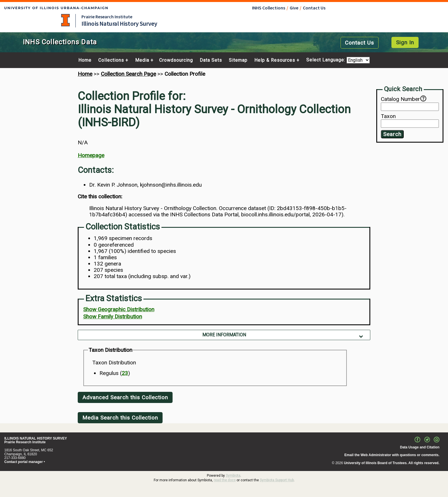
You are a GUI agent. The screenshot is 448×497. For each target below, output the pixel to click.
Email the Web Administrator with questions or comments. (392, 455)
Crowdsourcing (176, 60)
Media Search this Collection (120, 418)
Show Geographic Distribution (119, 309)
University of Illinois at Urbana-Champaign (65, 20)
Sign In (405, 42)
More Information (224, 335)
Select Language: (326, 60)
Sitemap (238, 60)
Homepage (91, 155)
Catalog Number (400, 99)
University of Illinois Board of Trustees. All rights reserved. (392, 463)
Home (85, 60)
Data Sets (211, 60)
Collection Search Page (128, 74)
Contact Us (314, 8)
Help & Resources (275, 60)
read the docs (225, 480)
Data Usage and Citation (420, 447)
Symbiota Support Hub (277, 480)
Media (142, 60)
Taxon (388, 116)
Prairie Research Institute (107, 17)
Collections (111, 60)
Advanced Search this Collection (125, 397)
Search (392, 134)
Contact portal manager (24, 462)
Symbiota (233, 476)
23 (125, 373)
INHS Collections (269, 8)
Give (294, 8)
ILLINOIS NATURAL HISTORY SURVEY (36, 438)
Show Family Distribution (113, 317)
